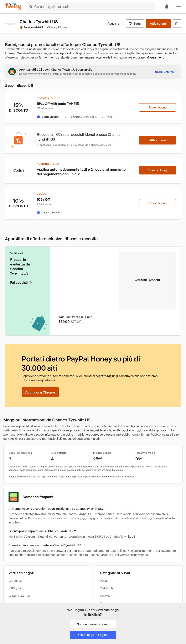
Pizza (103, 581)
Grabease (15, 581)
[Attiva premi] (158, 24)
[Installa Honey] (165, 72)
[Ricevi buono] (157, 107)
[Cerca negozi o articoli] (91, 7)
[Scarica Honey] (157, 170)
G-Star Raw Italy (19, 596)
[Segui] (135, 24)
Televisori (106, 596)
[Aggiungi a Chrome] (40, 392)
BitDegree (15, 588)
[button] (179, 7)
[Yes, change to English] (93, 635)
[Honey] (13, 7)
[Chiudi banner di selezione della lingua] (181, 608)
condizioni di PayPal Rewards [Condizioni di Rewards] (71, 145)
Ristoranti (106, 588)
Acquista (116, 24)
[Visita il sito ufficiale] (177, 24)
